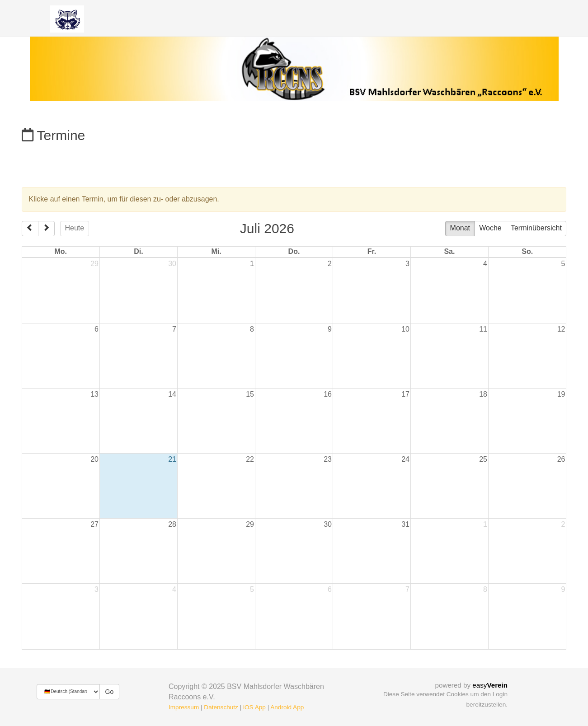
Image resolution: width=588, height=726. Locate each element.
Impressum (184, 707)
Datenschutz (221, 707)
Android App (287, 707)
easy (490, 685)
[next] (46, 229)
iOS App (254, 707)
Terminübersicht (536, 228)
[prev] (30, 229)
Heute (75, 228)
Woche (490, 228)
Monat (460, 228)
